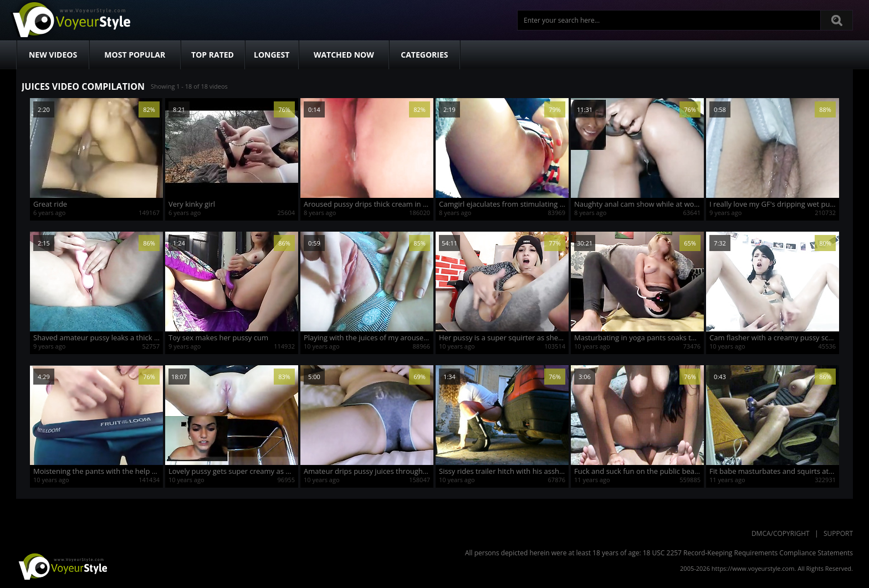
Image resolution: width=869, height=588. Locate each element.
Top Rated (213, 55)
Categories (424, 55)
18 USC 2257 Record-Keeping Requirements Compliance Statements (748, 553)
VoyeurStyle (62, 566)
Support (838, 533)
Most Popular (135, 55)
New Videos (53, 55)
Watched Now (344, 55)
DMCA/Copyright (781, 533)
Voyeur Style (70, 20)
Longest (272, 55)
